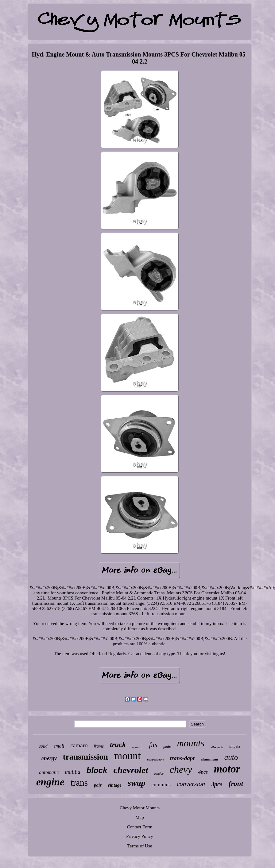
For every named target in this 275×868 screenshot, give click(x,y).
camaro (79, 745)
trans (79, 783)
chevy (181, 769)
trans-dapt (182, 758)
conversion (191, 784)
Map (140, 817)
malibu (73, 772)
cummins (161, 785)
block (97, 770)
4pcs (203, 772)
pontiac (159, 774)
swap (137, 783)
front (236, 784)
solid (43, 746)
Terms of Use (140, 846)
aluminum (209, 759)
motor (227, 769)
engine (50, 782)
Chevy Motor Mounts (140, 808)
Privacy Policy (140, 836)
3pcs (217, 784)
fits (153, 745)
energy (49, 758)
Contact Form (140, 827)
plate (167, 746)
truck (118, 745)
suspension (155, 759)
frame (99, 746)
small (59, 746)
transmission (85, 757)
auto (231, 757)
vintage (115, 785)
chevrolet (131, 770)
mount (128, 756)
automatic (49, 772)
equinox (137, 747)
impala (235, 746)
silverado (217, 747)
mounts (191, 743)
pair (98, 785)
